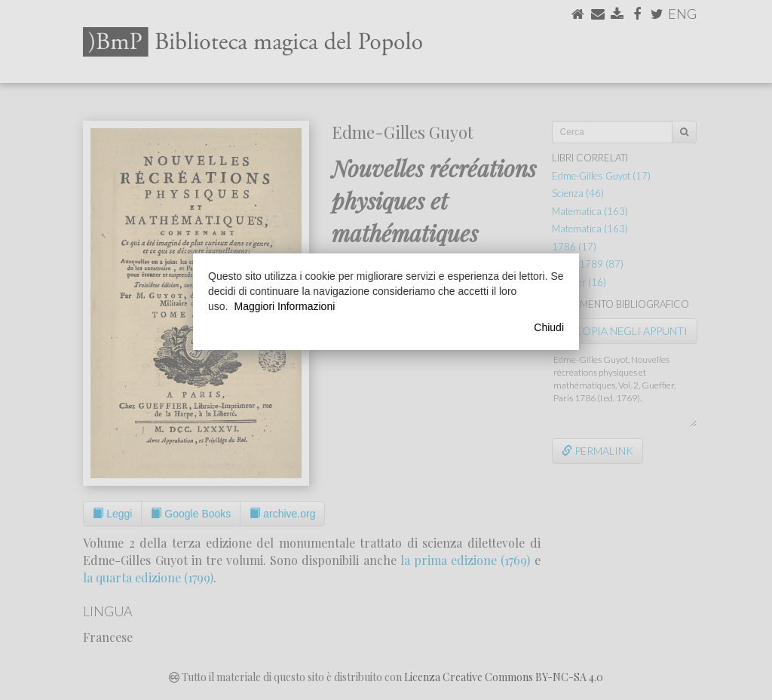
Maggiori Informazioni (284, 306)
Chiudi (549, 327)
